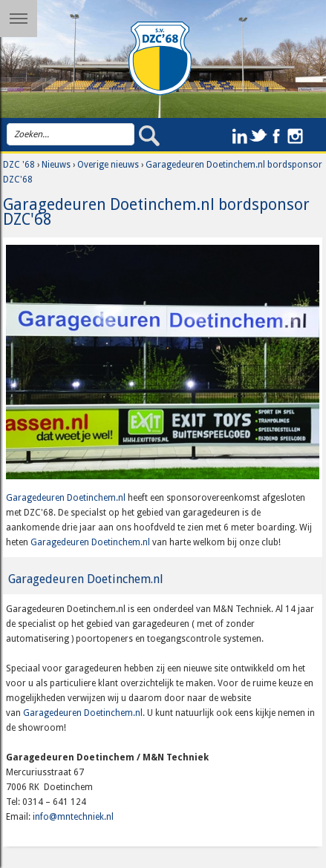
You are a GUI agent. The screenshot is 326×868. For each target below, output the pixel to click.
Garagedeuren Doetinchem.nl (66, 498)
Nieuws (56, 165)
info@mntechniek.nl (73, 817)
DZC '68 (19, 165)
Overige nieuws (108, 165)
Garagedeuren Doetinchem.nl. (85, 713)
